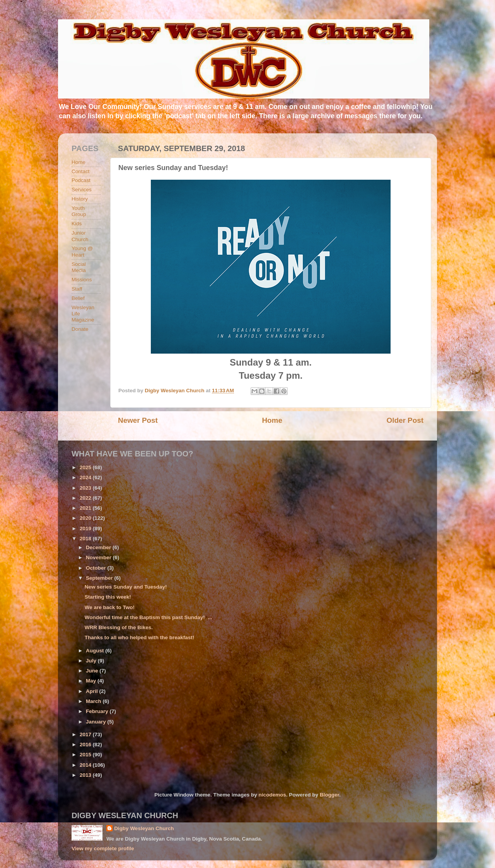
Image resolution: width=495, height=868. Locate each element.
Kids (77, 224)
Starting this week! (108, 597)
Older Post (405, 420)
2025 (86, 467)
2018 (86, 539)
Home (272, 420)
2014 (86, 765)
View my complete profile (103, 848)
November (99, 557)
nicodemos (272, 795)
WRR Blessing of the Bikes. (119, 627)
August (96, 651)
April (93, 691)
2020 (86, 518)
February (98, 711)
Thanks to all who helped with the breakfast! (140, 637)
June (93, 671)
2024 (86, 477)
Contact (81, 171)
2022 (86, 498)
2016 (86, 745)
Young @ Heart (82, 251)
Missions (82, 280)
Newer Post (138, 420)
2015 (86, 755)
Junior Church (80, 236)
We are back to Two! (110, 607)
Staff (77, 289)
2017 (86, 734)
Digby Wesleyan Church (144, 828)
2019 (86, 528)
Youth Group (79, 211)
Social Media (79, 267)
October (97, 568)
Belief (78, 298)
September (100, 578)
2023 (86, 488)
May (92, 681)
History (80, 199)
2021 (86, 508)
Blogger (329, 795)
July (92, 661)
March (94, 701)
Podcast (81, 180)
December (99, 547)
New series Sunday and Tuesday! (126, 587)
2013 (86, 775)
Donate (80, 329)
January (97, 722)
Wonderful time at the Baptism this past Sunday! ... (148, 617)
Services (82, 190)
